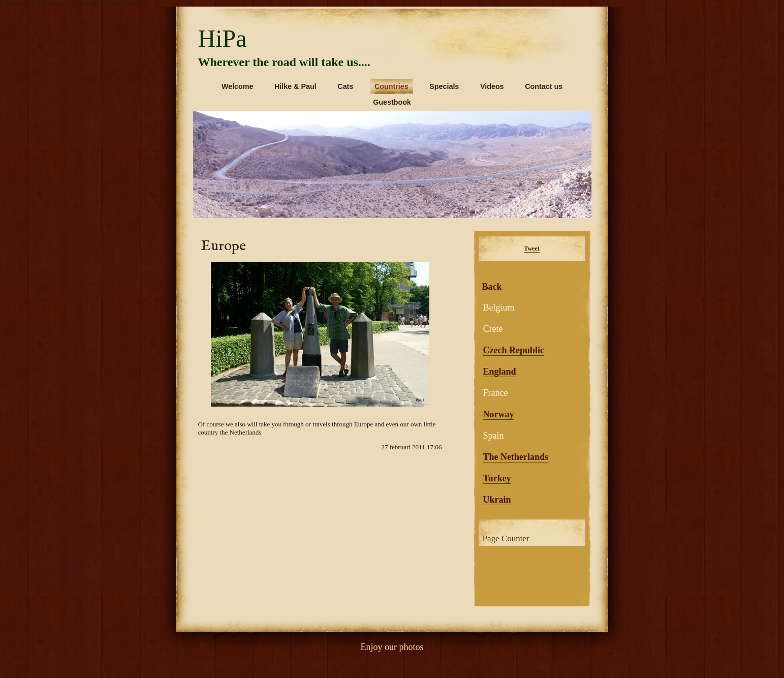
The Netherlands (516, 457)
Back (492, 287)
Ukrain (497, 500)
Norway (499, 414)
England (500, 372)
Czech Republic (514, 350)
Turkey (497, 478)
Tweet (531, 249)
